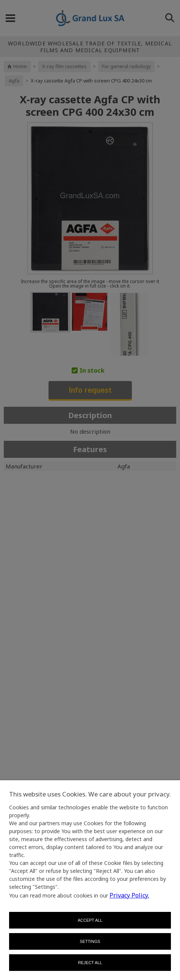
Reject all (90, 963)
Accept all (90, 920)
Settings (90, 941)
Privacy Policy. (129, 895)
